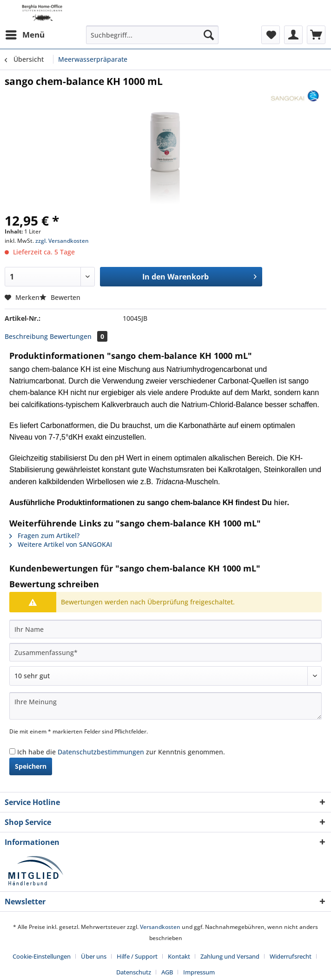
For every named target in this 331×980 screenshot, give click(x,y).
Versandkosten (160, 927)
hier (280, 503)
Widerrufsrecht (291, 956)
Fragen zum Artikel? (44, 535)
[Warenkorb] (316, 35)
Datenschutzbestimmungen (101, 752)
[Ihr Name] (165, 629)
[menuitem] (25, 35)
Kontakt (179, 956)
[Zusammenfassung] (165, 652)
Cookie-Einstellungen (42, 956)
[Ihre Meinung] (165, 706)
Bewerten (60, 297)
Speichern (31, 766)
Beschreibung (26, 336)
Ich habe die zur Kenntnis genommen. (121, 752)
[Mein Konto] (293, 35)
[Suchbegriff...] (152, 35)
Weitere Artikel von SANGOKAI (61, 544)
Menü (25, 34)
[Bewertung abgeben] (165, 676)
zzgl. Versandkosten (62, 241)
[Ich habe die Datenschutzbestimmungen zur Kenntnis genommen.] (12, 751)
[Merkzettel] (271, 35)
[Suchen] (209, 35)
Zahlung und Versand (230, 956)
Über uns (94, 956)
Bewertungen (79, 336)
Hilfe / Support (137, 956)
